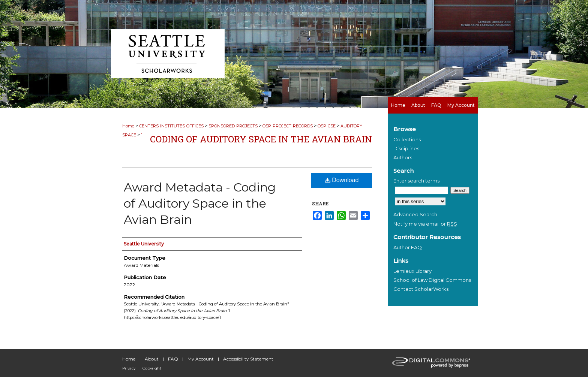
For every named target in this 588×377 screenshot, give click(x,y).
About (152, 359)
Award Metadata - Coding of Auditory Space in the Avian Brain (200, 203)
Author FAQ (408, 247)
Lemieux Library (412, 271)
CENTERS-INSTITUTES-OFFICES (171, 126)
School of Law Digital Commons (432, 280)
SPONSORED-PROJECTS (233, 126)
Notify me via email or (425, 224)
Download (342, 180)
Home (128, 126)
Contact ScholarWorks (421, 289)
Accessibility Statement (248, 359)
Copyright (152, 368)
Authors (403, 157)
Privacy (129, 368)
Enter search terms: (417, 181)
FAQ (173, 359)
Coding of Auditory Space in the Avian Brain (261, 139)
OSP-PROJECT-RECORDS (288, 126)
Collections (407, 139)
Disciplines (406, 148)
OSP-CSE (327, 126)
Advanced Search (415, 214)
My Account (201, 359)
